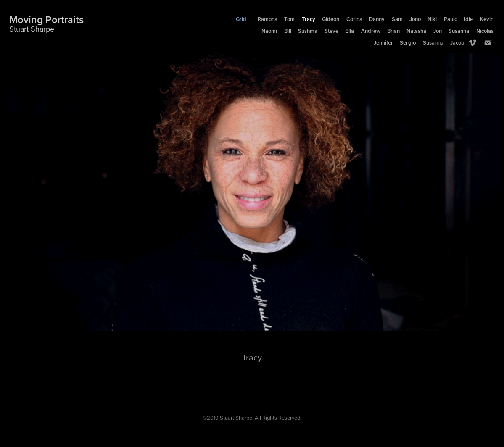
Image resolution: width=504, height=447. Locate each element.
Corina (354, 19)
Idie (468, 19)
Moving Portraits (46, 20)
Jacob (457, 43)
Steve (331, 31)
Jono (415, 19)
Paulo (451, 19)
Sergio (408, 43)
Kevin (487, 19)
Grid (241, 19)
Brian (393, 31)
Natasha (416, 31)
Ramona (268, 19)
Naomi (269, 31)
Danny (377, 19)
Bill (288, 31)
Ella (350, 31)
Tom (289, 19)
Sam (397, 19)
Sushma (308, 31)
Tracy (309, 19)
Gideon (331, 19)
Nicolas (485, 31)
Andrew (371, 31)
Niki (432, 19)
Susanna (459, 31)
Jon (438, 31)
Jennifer (383, 43)
